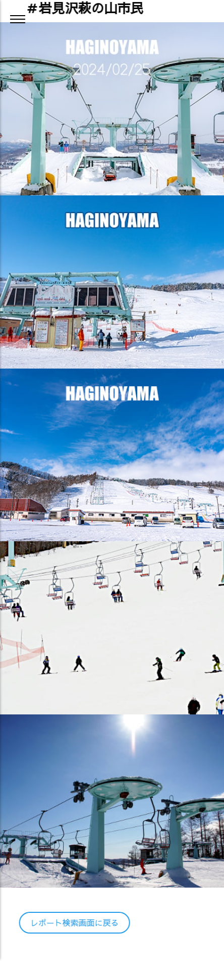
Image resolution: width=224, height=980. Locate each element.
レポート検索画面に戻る (74, 922)
